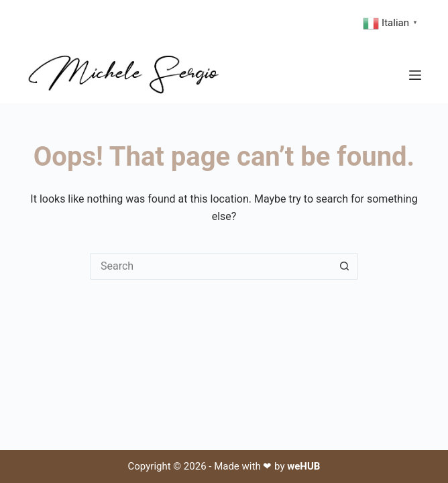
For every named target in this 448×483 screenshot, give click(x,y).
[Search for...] (211, 266)
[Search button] (345, 266)
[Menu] (415, 75)
